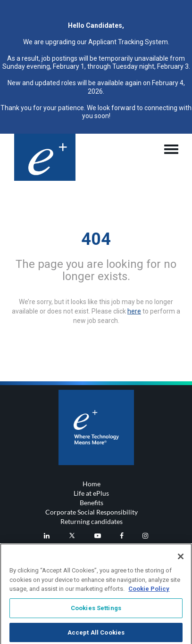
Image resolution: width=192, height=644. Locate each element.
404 (96, 239)
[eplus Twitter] (72, 536)
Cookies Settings (96, 610)
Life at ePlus (91, 493)
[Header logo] (45, 157)
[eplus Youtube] (98, 536)
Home (92, 484)
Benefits (92, 503)
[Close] (181, 559)
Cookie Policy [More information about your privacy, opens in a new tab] (149, 592)
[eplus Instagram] (145, 536)
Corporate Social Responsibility (92, 512)
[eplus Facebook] (122, 536)
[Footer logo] (96, 427)
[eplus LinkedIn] (47, 536)
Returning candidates (92, 521)
